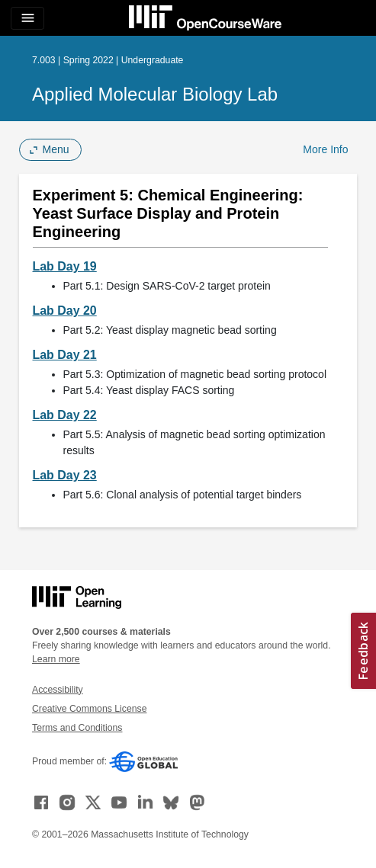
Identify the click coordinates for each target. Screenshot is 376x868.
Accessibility (58, 690)
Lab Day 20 (65, 311)
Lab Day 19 (65, 266)
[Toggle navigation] (27, 18)
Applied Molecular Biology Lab (155, 94)
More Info (325, 149)
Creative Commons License (89, 709)
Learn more (56, 659)
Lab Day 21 (65, 355)
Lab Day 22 (65, 415)
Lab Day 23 (65, 475)
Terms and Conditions (77, 728)
